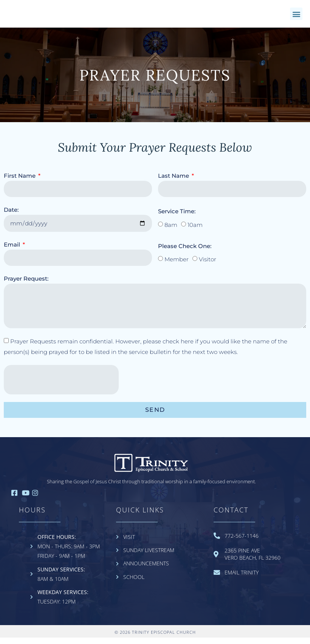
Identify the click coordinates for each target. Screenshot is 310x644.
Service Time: (177, 218)
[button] (296, 17)
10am (195, 232)
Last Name (174, 182)
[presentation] (61, 386)
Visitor (208, 266)
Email (13, 251)
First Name (20, 182)
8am (171, 232)
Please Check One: (185, 252)
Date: (11, 216)
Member (177, 266)
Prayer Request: (26, 285)
